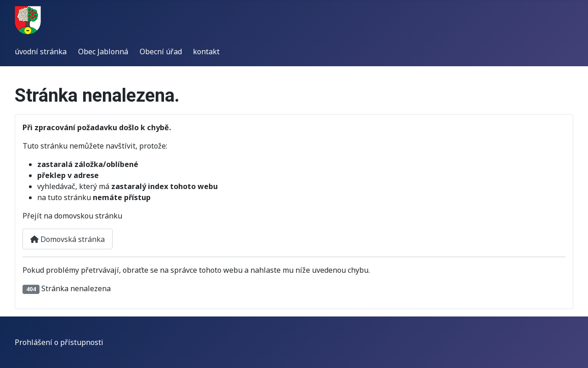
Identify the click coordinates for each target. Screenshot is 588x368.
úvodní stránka (41, 52)
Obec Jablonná (103, 52)
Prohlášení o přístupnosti (59, 342)
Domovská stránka (68, 239)
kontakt (206, 52)
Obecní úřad (161, 52)
